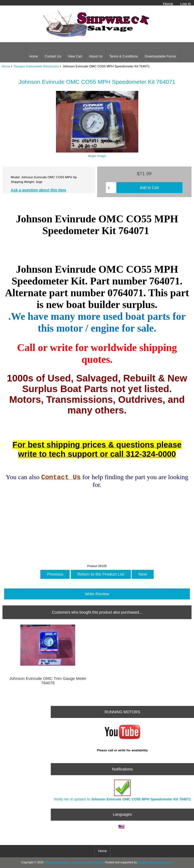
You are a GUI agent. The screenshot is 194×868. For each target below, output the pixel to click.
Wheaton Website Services (155, 862)
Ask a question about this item (38, 190)
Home (168, 4)
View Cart (75, 56)
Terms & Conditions (124, 56)
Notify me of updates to (123, 790)
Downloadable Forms (160, 56)
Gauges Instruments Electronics (36, 66)
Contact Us (53, 56)
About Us (96, 56)
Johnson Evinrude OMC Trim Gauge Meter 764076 (48, 681)
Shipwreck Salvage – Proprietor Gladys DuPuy (74, 862)
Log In (186, 4)
